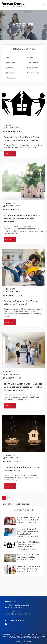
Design (10, 68)
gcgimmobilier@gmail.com (20, 614)
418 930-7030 (14, 612)
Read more (10, 154)
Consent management (32, 638)
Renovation (33, 68)
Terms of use (18, 638)
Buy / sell (11, 63)
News (30, 58)
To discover (33, 73)
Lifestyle (11, 78)
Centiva (28, 641)
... (15, 498)
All (8, 58)
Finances (10, 73)
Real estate (32, 63)
